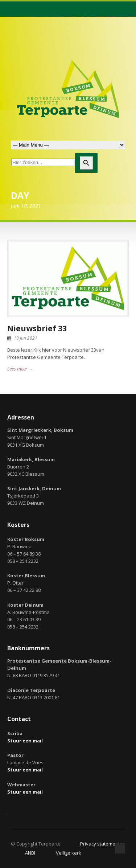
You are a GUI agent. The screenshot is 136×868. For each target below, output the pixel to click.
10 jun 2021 (26, 338)
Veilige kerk (69, 853)
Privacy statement (100, 844)
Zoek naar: (68, 145)
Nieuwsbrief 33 (37, 328)
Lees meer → (20, 369)
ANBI (30, 853)
